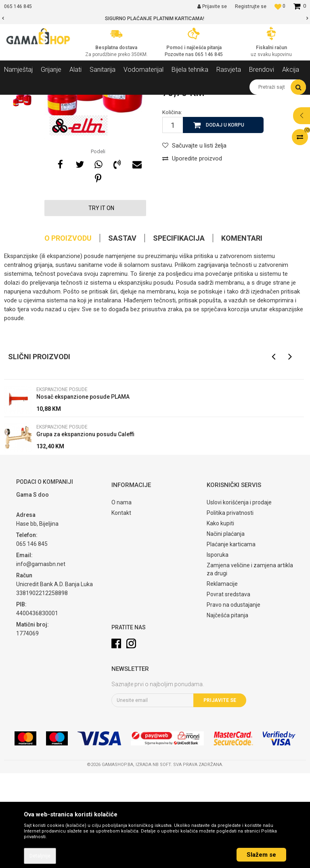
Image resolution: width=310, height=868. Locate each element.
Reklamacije (222, 679)
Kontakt (121, 608)
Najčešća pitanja (227, 710)
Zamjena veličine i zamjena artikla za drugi (250, 664)
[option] (155, 19)
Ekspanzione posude (156, 101)
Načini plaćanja (226, 629)
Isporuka (218, 649)
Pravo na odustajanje (234, 699)
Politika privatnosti (230, 608)
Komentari (242, 333)
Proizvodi (48, 101)
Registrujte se (251, 6)
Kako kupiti (220, 618)
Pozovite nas (180, 54)
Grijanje (75, 101)
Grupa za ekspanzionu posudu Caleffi (85, 529)
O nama (121, 597)
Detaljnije (40, 856)
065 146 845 (209, 54)
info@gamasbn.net (41, 659)
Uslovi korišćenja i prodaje (239, 597)
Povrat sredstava (228, 689)
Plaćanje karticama (231, 639)
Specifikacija (179, 333)
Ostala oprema (108, 101)
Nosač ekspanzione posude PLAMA (83, 491)
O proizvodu (68, 333)
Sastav (122, 333)
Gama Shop (17, 101)
